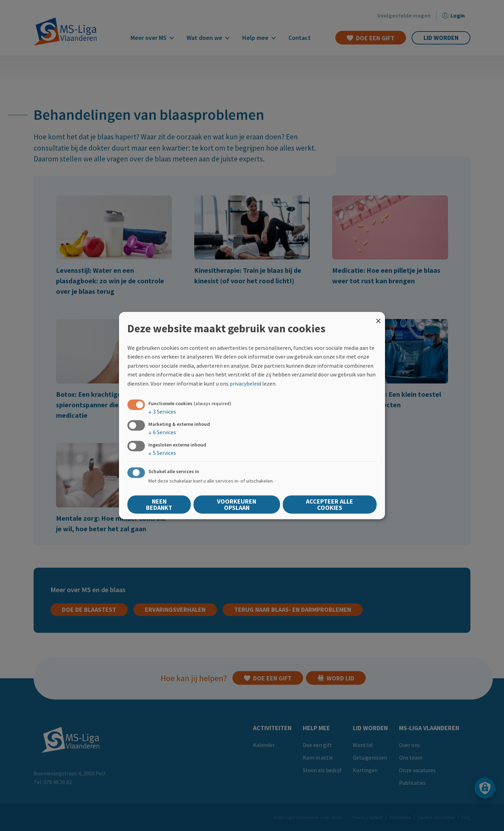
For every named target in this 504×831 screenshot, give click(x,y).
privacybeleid (245, 383)
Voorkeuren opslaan (237, 504)
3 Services (162, 411)
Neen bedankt (159, 504)
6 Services (162, 432)
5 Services (162, 453)
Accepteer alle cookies (330, 504)
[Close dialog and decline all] (378, 316)
